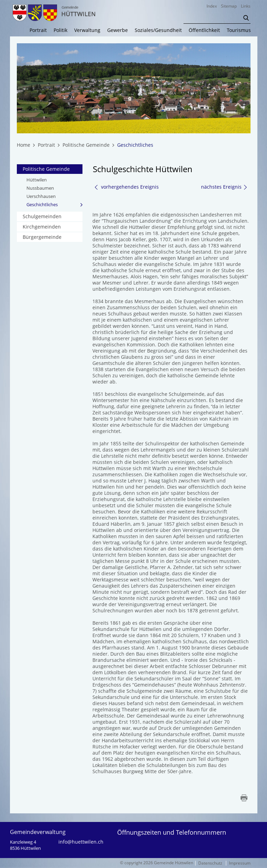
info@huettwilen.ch (81, 842)
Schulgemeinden (42, 216)
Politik (60, 30)
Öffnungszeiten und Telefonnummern (172, 832)
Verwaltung (87, 30)
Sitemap (229, 6)
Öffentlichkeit (204, 30)
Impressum (240, 863)
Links (246, 6)
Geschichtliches (55, 204)
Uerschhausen (41, 196)
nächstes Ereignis (224, 187)
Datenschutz (210, 863)
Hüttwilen (37, 180)
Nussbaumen (40, 188)
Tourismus (239, 30)
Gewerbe (118, 30)
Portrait (38, 30)
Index (212, 6)
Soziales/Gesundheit (158, 30)
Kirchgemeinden (42, 227)
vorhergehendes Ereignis (126, 187)
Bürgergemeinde (42, 237)
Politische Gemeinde (46, 169)
